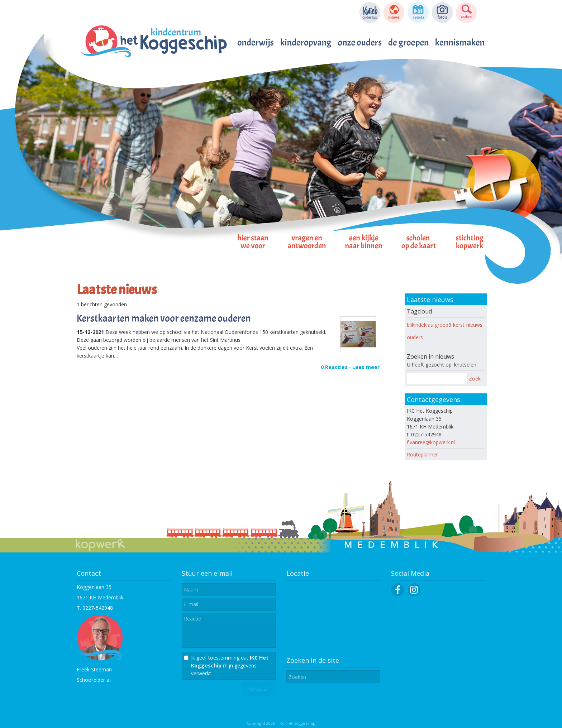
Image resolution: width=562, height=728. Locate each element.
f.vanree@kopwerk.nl (431, 442)
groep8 (443, 325)
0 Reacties (334, 367)
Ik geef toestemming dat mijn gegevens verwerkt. (230, 665)
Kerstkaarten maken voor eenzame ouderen (164, 318)
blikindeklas (420, 325)
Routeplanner (422, 454)
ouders (415, 337)
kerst (459, 325)
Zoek (475, 379)
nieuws (474, 325)
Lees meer (366, 367)
